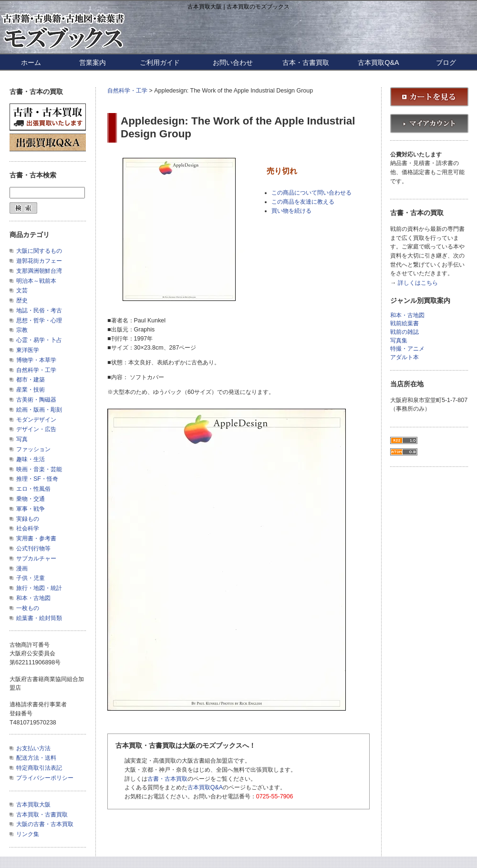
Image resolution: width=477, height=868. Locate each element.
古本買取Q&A (378, 62)
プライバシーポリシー (45, 778)
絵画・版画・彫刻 (39, 410)
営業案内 (93, 62)
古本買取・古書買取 (42, 815)
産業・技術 (31, 390)
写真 (22, 439)
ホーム (31, 62)
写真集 (399, 341)
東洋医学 (28, 350)
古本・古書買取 (306, 62)
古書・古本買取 (167, 779)
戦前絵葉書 (404, 324)
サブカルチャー (36, 558)
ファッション (33, 449)
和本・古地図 (33, 598)
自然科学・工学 (127, 91)
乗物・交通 (31, 499)
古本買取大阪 (33, 805)
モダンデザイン (36, 420)
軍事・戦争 (31, 509)
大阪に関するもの (39, 251)
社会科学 (28, 528)
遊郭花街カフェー (39, 261)
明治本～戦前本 (36, 281)
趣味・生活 (31, 459)
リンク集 (28, 834)
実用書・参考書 (36, 538)
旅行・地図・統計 (39, 588)
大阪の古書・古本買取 (45, 824)
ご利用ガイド (160, 62)
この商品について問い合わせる (311, 193)
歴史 (22, 300)
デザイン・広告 (36, 429)
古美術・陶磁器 (36, 400)
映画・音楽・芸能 (39, 469)
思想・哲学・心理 (39, 320)
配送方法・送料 (36, 758)
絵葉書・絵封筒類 (39, 618)
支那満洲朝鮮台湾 (39, 271)
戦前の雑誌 (404, 332)
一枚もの (28, 608)
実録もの (28, 519)
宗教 (22, 330)
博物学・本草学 (36, 360)
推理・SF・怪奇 (37, 479)
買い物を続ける (291, 211)
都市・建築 (31, 380)
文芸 (22, 290)
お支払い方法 (33, 748)
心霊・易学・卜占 (39, 340)
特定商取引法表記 (39, 768)
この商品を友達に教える (303, 202)
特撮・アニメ (407, 349)
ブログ (446, 62)
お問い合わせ (233, 62)
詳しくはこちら (418, 283)
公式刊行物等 (33, 548)
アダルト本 (404, 357)
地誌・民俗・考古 (39, 310)
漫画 (22, 568)
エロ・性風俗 (33, 489)
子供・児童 (31, 578)
